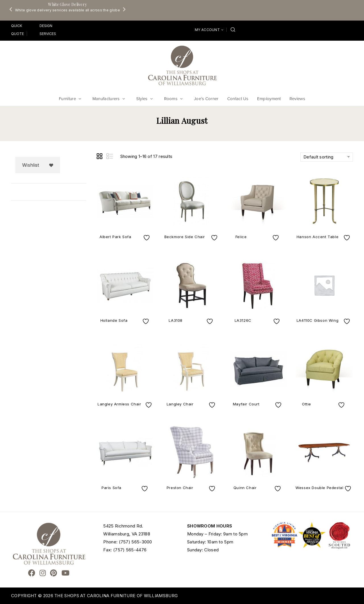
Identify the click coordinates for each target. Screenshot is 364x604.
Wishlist (31, 165)
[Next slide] (124, 9)
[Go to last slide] (11, 9)
